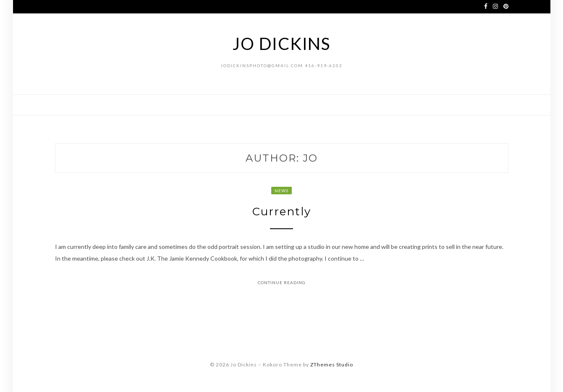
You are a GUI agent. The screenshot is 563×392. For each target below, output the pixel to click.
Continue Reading (282, 282)
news (281, 191)
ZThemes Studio (332, 365)
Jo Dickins (281, 44)
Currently (282, 212)
